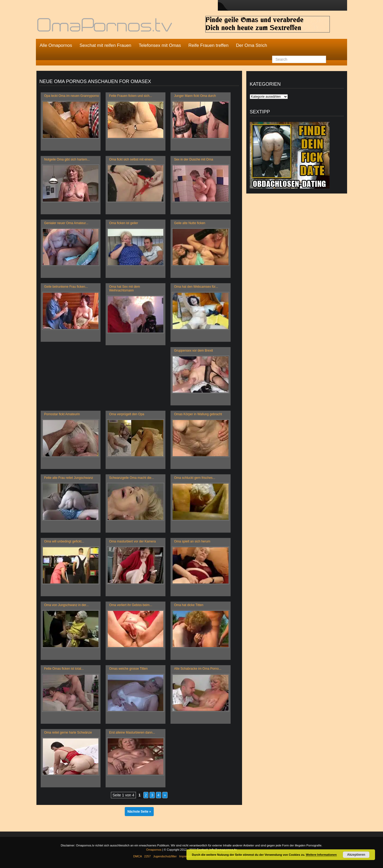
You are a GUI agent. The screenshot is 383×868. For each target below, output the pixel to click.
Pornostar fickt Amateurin (62, 414)
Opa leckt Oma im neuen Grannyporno (72, 96)
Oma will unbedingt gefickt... (64, 541)
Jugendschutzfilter (165, 856)
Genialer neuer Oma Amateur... (66, 223)
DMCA (138, 856)
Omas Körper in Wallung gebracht (198, 414)
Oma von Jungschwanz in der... (66, 605)
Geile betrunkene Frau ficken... (66, 287)
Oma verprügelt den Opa (127, 414)
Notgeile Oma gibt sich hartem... (67, 159)
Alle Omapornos (56, 45)
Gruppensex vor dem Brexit (193, 351)
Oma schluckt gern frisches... (195, 478)
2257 (147, 856)
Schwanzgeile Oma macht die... (132, 478)
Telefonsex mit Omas (160, 45)
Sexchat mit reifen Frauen (105, 45)
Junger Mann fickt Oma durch (195, 96)
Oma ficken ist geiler (124, 223)
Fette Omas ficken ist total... (64, 669)
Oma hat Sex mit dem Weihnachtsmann (124, 288)
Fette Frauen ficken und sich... (130, 96)
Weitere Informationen (321, 855)
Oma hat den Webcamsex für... (196, 287)
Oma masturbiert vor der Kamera (132, 541)
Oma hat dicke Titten (189, 605)
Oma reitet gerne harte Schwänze (68, 733)
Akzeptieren (356, 855)
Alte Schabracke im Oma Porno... (198, 669)
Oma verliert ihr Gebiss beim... (131, 605)
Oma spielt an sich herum (192, 541)
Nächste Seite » (139, 812)
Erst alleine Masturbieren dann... (132, 733)
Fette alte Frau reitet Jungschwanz (69, 478)
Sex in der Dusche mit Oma (193, 159)
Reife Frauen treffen (208, 45)
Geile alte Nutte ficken (190, 223)
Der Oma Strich (251, 45)
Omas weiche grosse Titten (128, 669)
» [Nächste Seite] (165, 795)
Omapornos (154, 850)
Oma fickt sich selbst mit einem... (132, 159)
